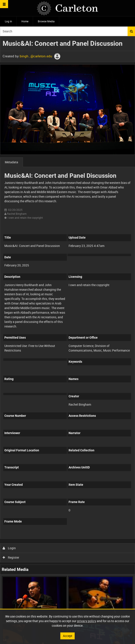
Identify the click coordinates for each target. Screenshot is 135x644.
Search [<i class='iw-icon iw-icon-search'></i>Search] (131, 31)
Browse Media (46, 21)
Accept (68, 636)
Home (25, 21)
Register (11, 557)
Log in (8, 21)
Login (9, 548)
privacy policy (87, 621)
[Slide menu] (4, 4)
